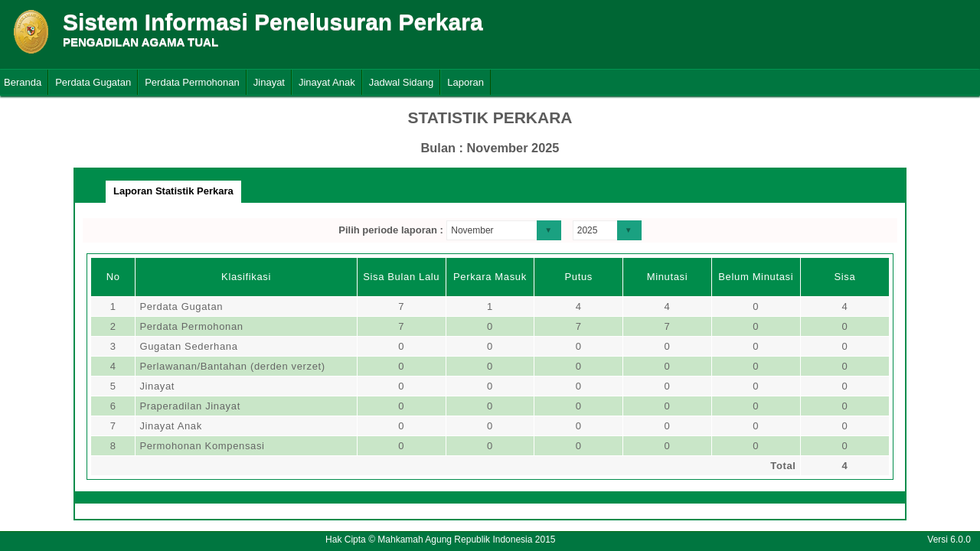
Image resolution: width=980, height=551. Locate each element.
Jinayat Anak (327, 82)
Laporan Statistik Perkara (173, 191)
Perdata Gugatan (93, 82)
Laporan (465, 82)
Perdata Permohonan (192, 82)
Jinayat (269, 82)
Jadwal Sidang (402, 82)
